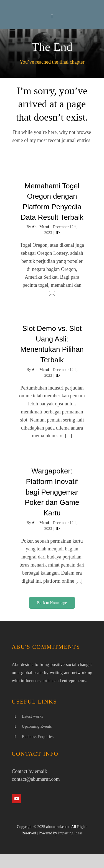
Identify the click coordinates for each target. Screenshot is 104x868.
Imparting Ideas (70, 833)
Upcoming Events (37, 726)
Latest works (33, 716)
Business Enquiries (38, 737)
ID (58, 233)
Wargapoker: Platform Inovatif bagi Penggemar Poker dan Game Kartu (52, 492)
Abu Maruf (41, 227)
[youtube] (17, 799)
